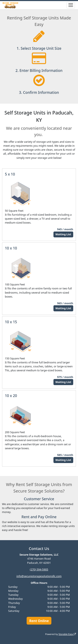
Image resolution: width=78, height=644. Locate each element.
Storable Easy (67, 634)
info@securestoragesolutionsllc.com (39, 576)
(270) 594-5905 (39, 569)
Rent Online (39, 621)
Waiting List (63, 234)
